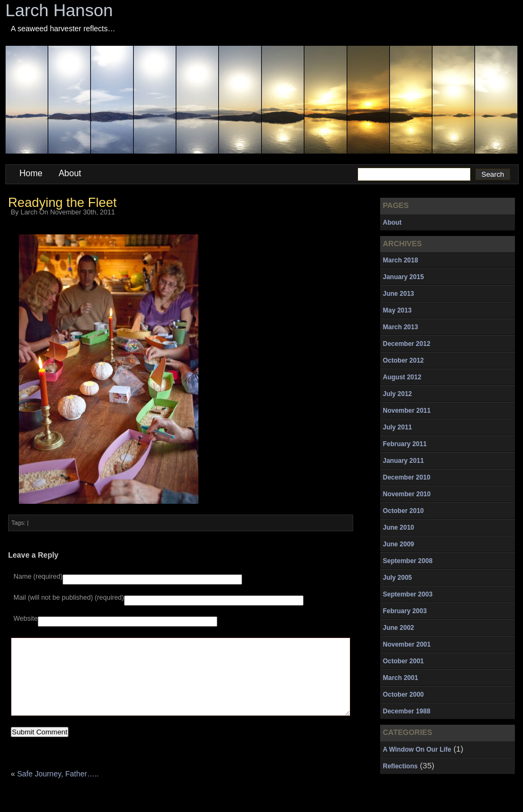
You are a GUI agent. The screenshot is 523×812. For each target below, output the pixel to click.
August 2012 (402, 377)
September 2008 (408, 561)
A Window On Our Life (417, 749)
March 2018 (400, 260)
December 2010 (407, 477)
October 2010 (403, 511)
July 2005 (397, 578)
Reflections (400, 766)
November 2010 (407, 494)
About (70, 173)
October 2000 (403, 695)
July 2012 (397, 394)
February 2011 (405, 444)
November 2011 (407, 411)
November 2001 (407, 644)
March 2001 (400, 678)
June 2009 (398, 544)
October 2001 (403, 661)
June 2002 (398, 628)
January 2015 (403, 277)
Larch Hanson (59, 10)
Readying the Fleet (62, 202)
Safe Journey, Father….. (58, 790)
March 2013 (400, 327)
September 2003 (408, 594)
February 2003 (405, 611)
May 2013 (397, 310)
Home (31, 173)
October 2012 (403, 360)
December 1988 (407, 711)
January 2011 (403, 461)
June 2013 (398, 294)
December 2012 (407, 344)
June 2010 (398, 528)
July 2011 (397, 427)
